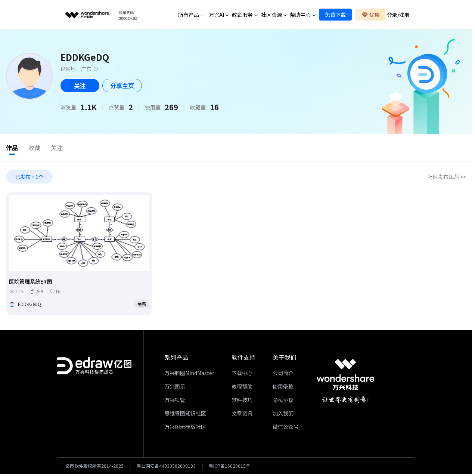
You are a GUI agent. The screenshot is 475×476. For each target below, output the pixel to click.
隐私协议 (283, 401)
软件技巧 (242, 401)
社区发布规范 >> (447, 178)
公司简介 (283, 374)
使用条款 (283, 388)
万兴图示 (175, 388)
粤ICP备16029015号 (229, 467)
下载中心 (242, 374)
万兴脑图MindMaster (189, 374)
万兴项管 (175, 401)
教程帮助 (242, 388)
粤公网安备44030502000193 (166, 467)
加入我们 (283, 415)
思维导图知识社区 (185, 415)
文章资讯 (242, 415)
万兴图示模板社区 (185, 428)
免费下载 (335, 15)
